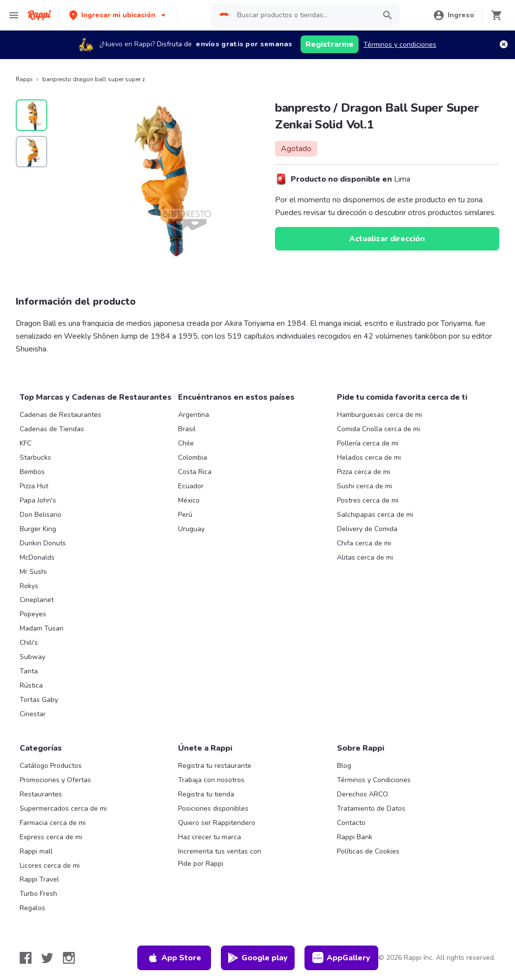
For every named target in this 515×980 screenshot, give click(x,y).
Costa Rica (195, 472)
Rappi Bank (355, 837)
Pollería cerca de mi (368, 443)
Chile (186, 443)
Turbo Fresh (38, 894)
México (189, 500)
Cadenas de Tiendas (52, 429)
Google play (257, 958)
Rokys (29, 586)
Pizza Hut (34, 486)
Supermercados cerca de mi (63, 808)
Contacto (351, 823)
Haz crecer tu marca (210, 837)
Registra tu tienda (206, 794)
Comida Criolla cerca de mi (379, 429)
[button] (118, 15)
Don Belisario (41, 515)
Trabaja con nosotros (211, 780)
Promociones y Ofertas (55, 780)
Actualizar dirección (387, 239)
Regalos (32, 908)
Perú (185, 515)
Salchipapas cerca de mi (375, 515)
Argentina (194, 415)
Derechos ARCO (363, 794)
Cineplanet (37, 600)
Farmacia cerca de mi (53, 823)
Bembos (32, 472)
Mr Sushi (33, 572)
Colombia (193, 458)
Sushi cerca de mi (364, 486)
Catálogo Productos (51, 766)
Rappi (24, 79)
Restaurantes (41, 794)
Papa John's (38, 500)
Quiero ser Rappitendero (217, 823)
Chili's (29, 643)
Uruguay (191, 529)
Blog (344, 766)
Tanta (29, 671)
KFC (26, 443)
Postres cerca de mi (368, 500)
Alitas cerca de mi (365, 557)
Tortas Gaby (39, 700)
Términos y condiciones (400, 45)
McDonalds (37, 557)
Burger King (38, 529)
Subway (32, 657)
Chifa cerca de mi (364, 543)
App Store (174, 958)
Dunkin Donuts (43, 543)
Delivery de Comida (367, 529)
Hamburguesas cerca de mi (379, 415)
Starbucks (35, 458)
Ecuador (191, 486)
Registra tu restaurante (215, 766)
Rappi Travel (39, 879)
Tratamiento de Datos (371, 808)
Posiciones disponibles (213, 808)
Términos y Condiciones (374, 780)
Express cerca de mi (51, 837)
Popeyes (33, 614)
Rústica (31, 685)
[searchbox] (303, 15)
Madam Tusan (42, 628)
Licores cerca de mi (50, 866)
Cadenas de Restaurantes (61, 415)
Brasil (187, 429)
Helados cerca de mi (369, 458)
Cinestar (33, 714)
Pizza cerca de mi (364, 472)
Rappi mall (36, 851)
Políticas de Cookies (368, 851)
